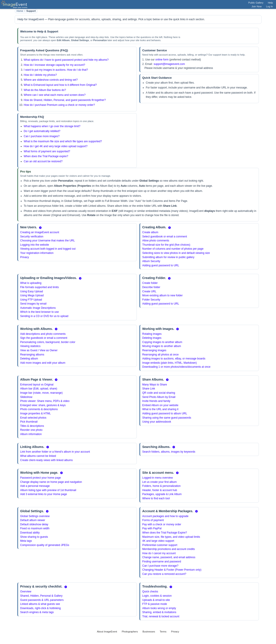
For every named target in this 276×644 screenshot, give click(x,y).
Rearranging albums (32, 355)
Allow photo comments (156, 241)
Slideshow (26, 397)
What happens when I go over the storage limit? (52, 126)
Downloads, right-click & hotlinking (41, 608)
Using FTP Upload (31, 300)
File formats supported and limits (40, 287)
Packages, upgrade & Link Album (162, 494)
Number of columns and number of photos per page (173, 249)
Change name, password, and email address (169, 557)
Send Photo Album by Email (159, 397)
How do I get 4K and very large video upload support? (56, 146)
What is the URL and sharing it (160, 409)
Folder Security (151, 300)
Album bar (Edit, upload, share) (39, 389)
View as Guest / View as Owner (39, 350)
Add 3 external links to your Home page (44, 494)
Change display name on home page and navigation (51, 482)
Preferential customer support (160, 545)
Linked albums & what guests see (40, 604)
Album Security (151, 261)
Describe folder (151, 287)
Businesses (149, 632)
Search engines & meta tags (37, 612)
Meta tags (26, 541)
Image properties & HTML (36, 413)
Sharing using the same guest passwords (167, 418)
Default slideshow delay (34, 524)
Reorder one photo (31, 430)
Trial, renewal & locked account (161, 616)
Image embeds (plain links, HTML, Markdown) (170, 363)
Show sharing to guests (34, 537)
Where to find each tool (156, 498)
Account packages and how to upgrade (165, 516)
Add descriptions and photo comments (43, 334)
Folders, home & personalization (162, 486)
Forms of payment (153, 520)
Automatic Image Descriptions (38, 308)
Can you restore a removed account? (164, 574)
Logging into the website (35, 245)
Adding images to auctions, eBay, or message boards (174, 359)
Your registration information (37, 253)
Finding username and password (162, 562)
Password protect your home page (41, 478)
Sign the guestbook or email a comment (44, 338)
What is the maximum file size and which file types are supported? (63, 141)
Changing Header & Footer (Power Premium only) (172, 570)
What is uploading (31, 283)
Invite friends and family (156, 401)
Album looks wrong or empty (159, 608)
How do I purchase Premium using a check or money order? (59, 105)
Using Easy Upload (32, 291)
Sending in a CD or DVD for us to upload (44, 316)
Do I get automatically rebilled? (42, 131)
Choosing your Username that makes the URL (48, 241)
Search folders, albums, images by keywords (169, 452)
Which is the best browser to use (40, 312)
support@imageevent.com (169, 64)
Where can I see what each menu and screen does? (55, 95)
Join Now (257, 6)
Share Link (149, 389)
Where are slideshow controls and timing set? (51, 80)
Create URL (149, 291)
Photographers (130, 632)
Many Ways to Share (155, 385)
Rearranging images (154, 350)
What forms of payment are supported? (47, 151)
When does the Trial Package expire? (46, 156)
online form (162, 60)
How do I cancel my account (159, 553)
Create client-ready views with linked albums (47, 460)
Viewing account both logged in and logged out (48, 249)
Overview (26, 592)
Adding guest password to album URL (165, 413)
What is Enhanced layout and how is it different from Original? (60, 85)
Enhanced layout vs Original (37, 385)
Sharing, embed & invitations (159, 612)
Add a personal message (35, 486)
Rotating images (152, 334)
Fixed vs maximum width (35, 528)
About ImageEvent (107, 632)
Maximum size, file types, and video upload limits (171, 537)
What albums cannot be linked (38, 456)
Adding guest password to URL (161, 265)
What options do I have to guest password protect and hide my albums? (66, 60)
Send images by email (33, 304)
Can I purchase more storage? (160, 566)
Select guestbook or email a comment (165, 237)
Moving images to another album (162, 346)
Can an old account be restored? (43, 161)
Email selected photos (33, 418)
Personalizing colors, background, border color (48, 342)
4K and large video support (158, 541)
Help (270, 3)
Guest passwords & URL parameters (42, 600)
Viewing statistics (30, 346)
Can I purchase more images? (42, 136)
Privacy (25, 257)
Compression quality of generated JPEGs (45, 545)
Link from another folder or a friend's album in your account (55, 452)
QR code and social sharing (159, 393)
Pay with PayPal (152, 528)
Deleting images (152, 338)
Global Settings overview (35, 516)
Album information (31, 434)
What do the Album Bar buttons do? (45, 90)
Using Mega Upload (32, 295)
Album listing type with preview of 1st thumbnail (48, 490)
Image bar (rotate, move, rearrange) (42, 393)
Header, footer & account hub (160, 490)
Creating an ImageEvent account (40, 232)
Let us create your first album (160, 482)
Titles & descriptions (32, 426)
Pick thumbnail (29, 422)
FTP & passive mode (155, 604)
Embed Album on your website (160, 405)
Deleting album (29, 359)
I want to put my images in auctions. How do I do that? (56, 70)
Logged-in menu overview (158, 478)
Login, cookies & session (157, 596)
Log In (269, 6)
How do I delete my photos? (40, 75)
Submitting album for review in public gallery (168, 257)
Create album (150, 232)
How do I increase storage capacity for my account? (54, 65)
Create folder (150, 283)
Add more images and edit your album (43, 363)
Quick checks (150, 592)
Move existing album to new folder (163, 295)
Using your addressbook (157, 422)
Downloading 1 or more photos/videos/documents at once (176, 367)
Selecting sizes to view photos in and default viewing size (176, 253)
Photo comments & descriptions (39, 409)
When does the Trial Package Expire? (165, 533)
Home (20, 11)
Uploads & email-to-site (156, 600)
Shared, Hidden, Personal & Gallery (41, 596)
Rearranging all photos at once (160, 355)
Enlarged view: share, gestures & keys (43, 405)
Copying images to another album (162, 342)
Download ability (30, 533)
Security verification (32, 237)
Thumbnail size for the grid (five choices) (166, 245)
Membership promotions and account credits (169, 549)
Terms (163, 632)
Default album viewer (33, 520)
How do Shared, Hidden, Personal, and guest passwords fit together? (65, 100)
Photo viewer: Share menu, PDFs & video (45, 401)
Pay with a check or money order (162, 524)
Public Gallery (256, 3)
